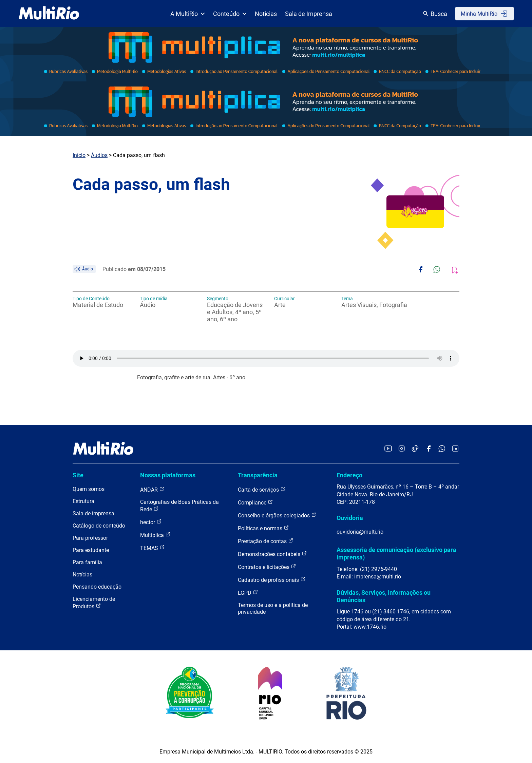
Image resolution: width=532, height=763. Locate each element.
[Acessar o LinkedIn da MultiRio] (455, 449)
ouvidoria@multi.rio (360, 532)
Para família (87, 562)
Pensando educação (97, 587)
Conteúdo (230, 14)
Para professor (90, 538)
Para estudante (91, 550)
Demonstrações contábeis (272, 554)
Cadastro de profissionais (272, 580)
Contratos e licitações (267, 567)
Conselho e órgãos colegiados (277, 515)
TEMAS (153, 548)
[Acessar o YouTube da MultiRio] (388, 449)
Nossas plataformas (168, 475)
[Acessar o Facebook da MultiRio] (429, 449)
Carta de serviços (262, 489)
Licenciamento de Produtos (94, 603)
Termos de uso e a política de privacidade (273, 608)
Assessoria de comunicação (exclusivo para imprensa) (396, 554)
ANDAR (152, 489)
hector (151, 522)
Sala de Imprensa (309, 14)
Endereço (349, 475)
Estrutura (83, 501)
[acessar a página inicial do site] (49, 14)
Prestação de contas (266, 541)
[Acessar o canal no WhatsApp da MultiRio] (442, 449)
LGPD (248, 593)
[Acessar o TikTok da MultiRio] (415, 449)
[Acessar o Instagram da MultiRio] (402, 449)
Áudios (99, 155)
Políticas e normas (263, 528)
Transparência (258, 475)
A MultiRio (188, 14)
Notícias (266, 14)
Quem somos (89, 489)
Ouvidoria (350, 518)
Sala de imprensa (93, 513)
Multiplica (155, 535)
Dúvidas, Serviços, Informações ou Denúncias (384, 596)
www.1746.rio (370, 627)
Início (79, 155)
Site (78, 475)
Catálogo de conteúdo (99, 526)
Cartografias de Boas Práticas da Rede (179, 506)
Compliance (255, 502)
